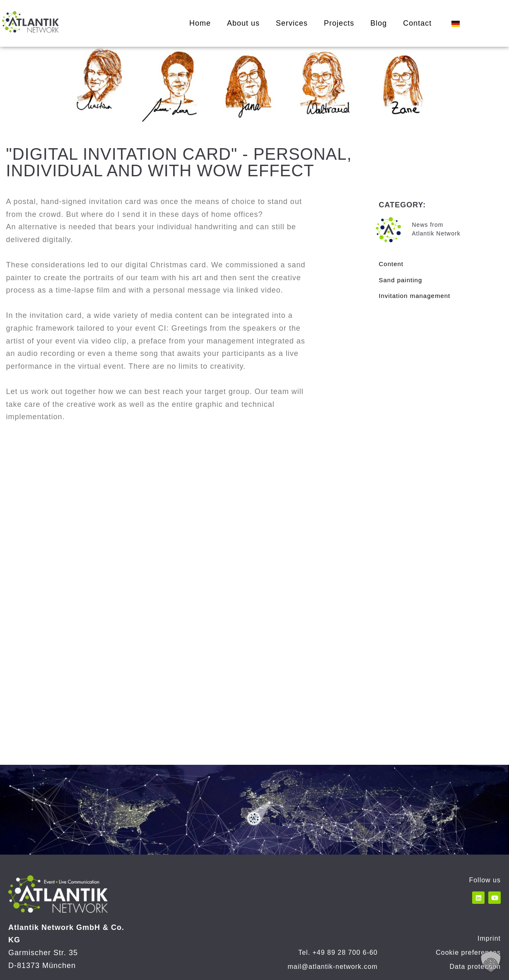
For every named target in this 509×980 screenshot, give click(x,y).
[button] (491, 962)
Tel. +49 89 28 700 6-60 (338, 952)
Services (292, 23)
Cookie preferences (468, 952)
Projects (339, 23)
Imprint (489, 938)
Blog (379, 23)
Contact (417, 23)
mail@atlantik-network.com (332, 967)
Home (200, 23)
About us (243, 23)
